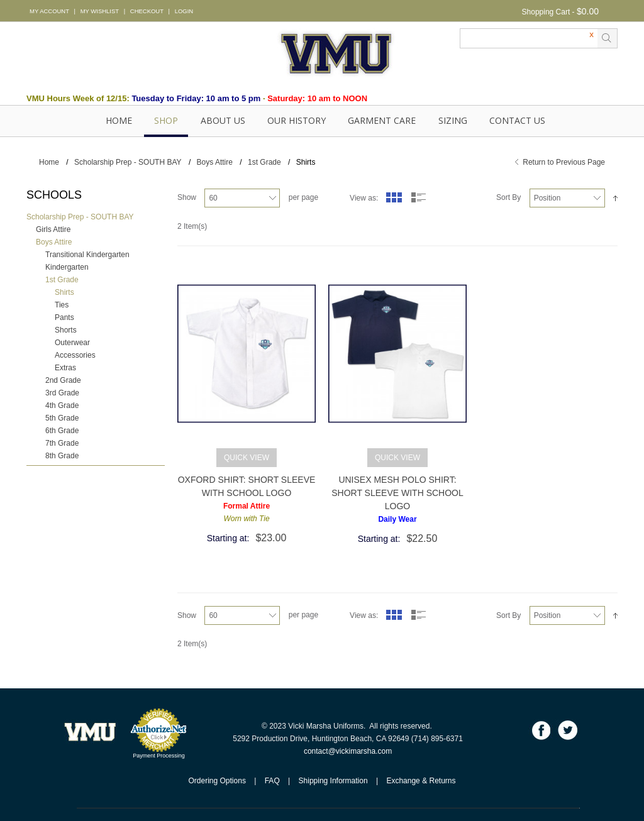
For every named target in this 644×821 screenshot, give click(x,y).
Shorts (66, 330)
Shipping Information (333, 781)
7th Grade (62, 443)
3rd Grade (62, 393)
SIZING (453, 120)
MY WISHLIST (100, 11)
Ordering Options (217, 781)
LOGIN (184, 11)
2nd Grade (63, 380)
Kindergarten (67, 267)
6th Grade (62, 431)
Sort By (508, 197)
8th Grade (62, 456)
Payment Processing (159, 756)
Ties (62, 305)
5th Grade (62, 418)
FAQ (272, 781)
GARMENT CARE (382, 120)
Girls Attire (53, 229)
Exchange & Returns (421, 781)
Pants (64, 317)
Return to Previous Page (564, 162)
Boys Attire (215, 162)
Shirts (64, 292)
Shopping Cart (546, 12)
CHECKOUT (147, 11)
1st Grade (264, 162)
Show (187, 197)
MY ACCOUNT (49, 11)
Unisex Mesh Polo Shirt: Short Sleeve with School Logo (397, 493)
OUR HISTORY (297, 120)
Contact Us (517, 120)
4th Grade (62, 405)
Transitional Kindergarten (87, 255)
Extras (65, 368)
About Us (223, 120)
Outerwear (72, 343)
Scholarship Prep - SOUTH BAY (128, 162)
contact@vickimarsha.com (348, 751)
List (419, 197)
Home (119, 120)
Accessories (75, 355)
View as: (364, 198)
